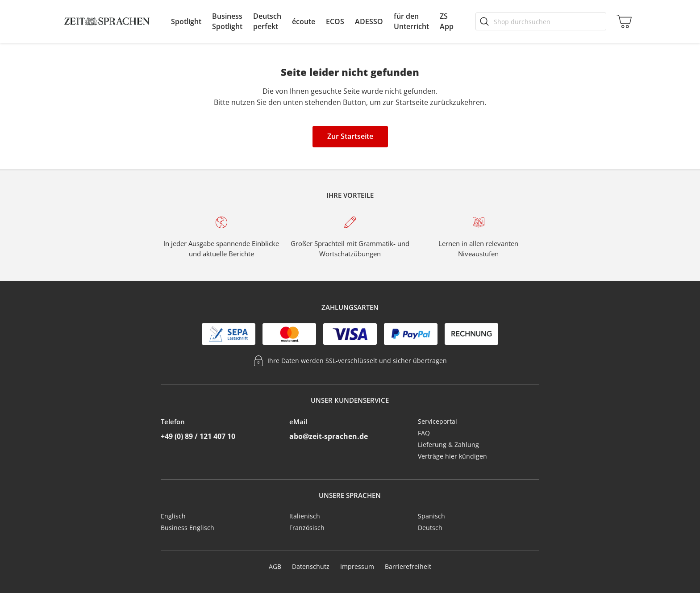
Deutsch (430, 528)
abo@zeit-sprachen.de (329, 436)
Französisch (307, 528)
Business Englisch (187, 528)
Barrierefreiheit (408, 566)
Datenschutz (311, 566)
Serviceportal (437, 421)
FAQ (424, 433)
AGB (275, 566)
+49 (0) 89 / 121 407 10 (198, 436)
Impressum (357, 566)
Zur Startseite (350, 136)
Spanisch (431, 516)
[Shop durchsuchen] (541, 21)
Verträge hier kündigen (452, 456)
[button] (186, 21)
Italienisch (305, 516)
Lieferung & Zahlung (448, 445)
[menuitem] (186, 21)
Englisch (173, 516)
